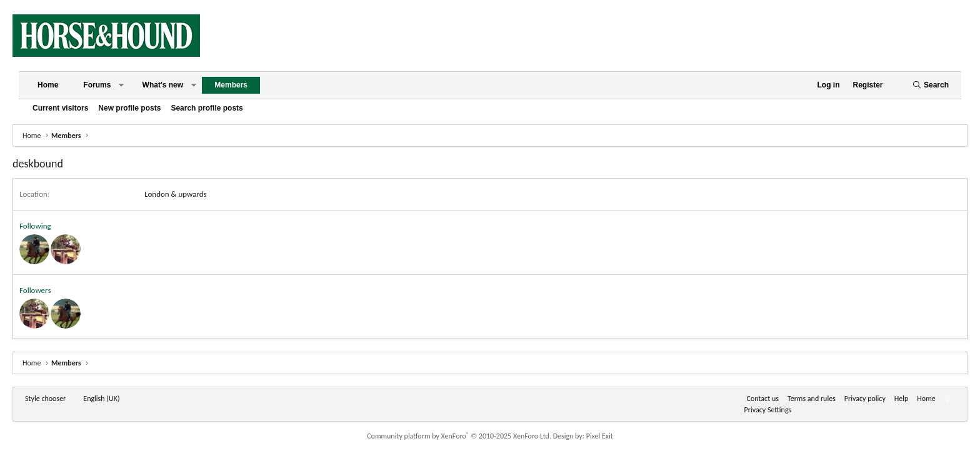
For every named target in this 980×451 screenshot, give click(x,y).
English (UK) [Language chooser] (101, 399)
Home (48, 85)
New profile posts (129, 108)
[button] (121, 85)
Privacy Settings (768, 410)
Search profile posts (207, 108)
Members (231, 85)
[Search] (931, 85)
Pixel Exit (600, 436)
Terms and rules (812, 399)
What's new (163, 85)
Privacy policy (865, 399)
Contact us (763, 399)
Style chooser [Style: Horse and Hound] (45, 399)
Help (902, 399)
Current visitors (60, 108)
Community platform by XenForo (459, 436)
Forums (97, 85)
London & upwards (176, 194)
